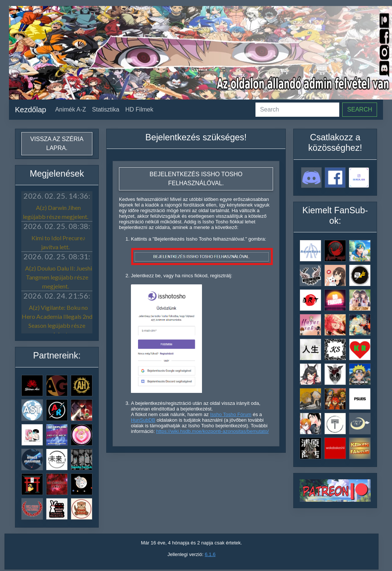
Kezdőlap (30, 110)
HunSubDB (143, 420)
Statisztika (106, 109)
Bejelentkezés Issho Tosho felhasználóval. (196, 179)
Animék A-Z (71, 109)
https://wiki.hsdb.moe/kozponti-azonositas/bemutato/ (212, 431)
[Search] (297, 110)
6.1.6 (210, 554)
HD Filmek (139, 109)
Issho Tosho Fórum (231, 414)
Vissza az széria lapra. (57, 143)
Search (360, 109)
